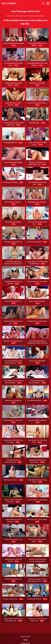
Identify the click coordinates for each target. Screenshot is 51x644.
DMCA (26, 640)
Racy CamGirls (9, 3)
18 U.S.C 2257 (26, 637)
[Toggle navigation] (48, 3)
